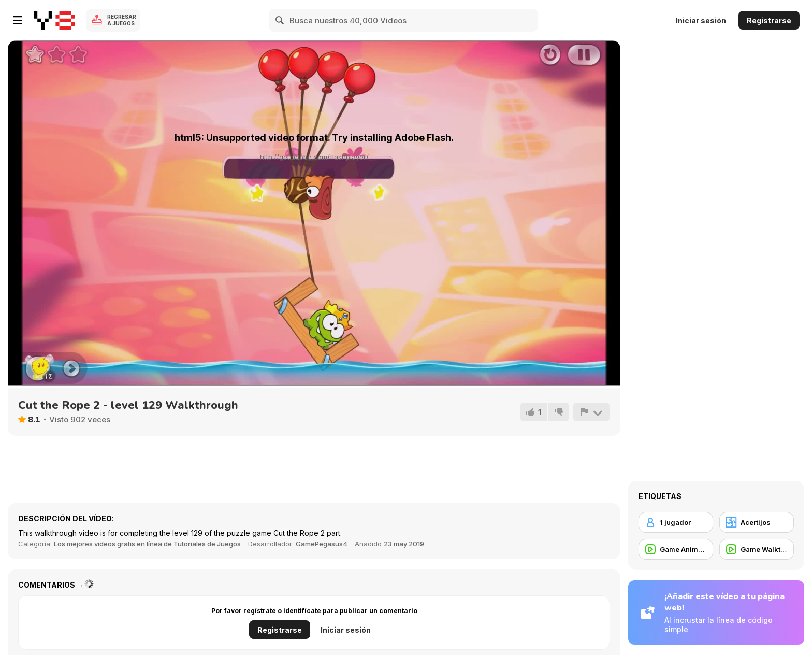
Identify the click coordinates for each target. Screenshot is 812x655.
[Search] (280, 20)
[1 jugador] (676, 522)
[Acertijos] (757, 522)
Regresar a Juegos (122, 20)
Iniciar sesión (701, 20)
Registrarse (769, 20)
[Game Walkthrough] (757, 549)
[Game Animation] (676, 549)
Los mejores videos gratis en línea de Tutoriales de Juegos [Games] (147, 544)
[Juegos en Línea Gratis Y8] (54, 20)
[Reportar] (591, 412)
